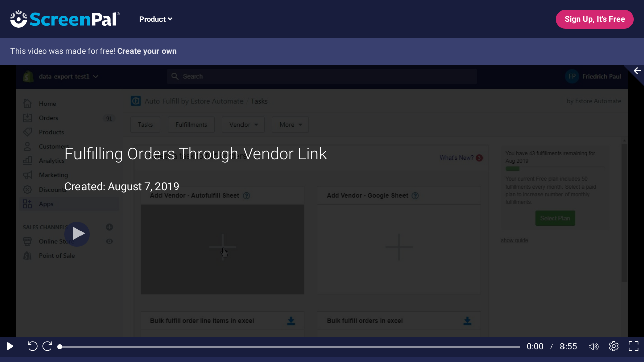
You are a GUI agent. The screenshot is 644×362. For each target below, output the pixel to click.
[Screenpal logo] (60, 18)
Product (156, 19)
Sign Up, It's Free (595, 19)
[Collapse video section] (631, 75)
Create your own (147, 51)
